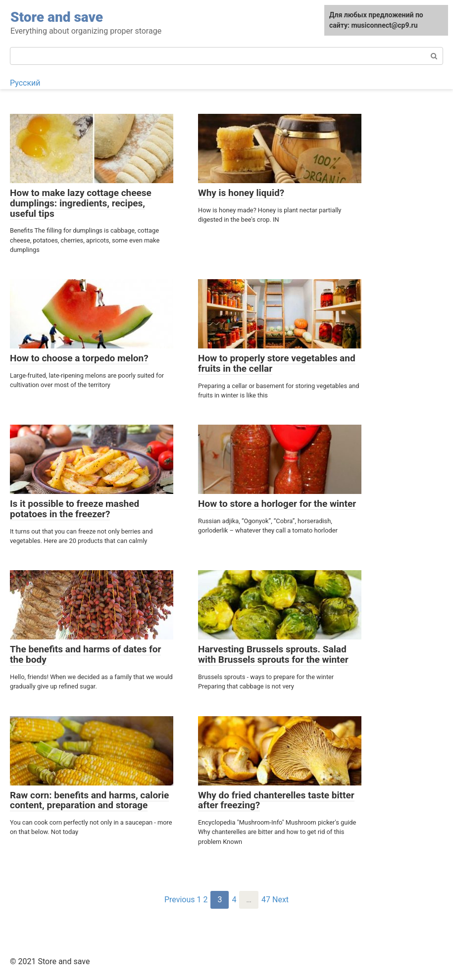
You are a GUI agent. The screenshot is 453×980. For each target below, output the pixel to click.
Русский (25, 83)
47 (266, 900)
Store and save (57, 17)
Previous (180, 900)
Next (280, 900)
